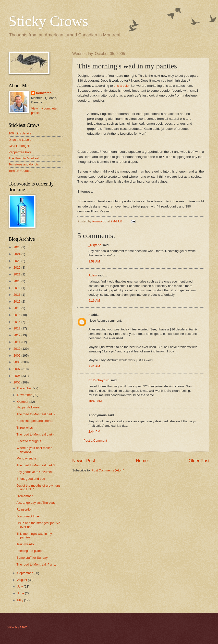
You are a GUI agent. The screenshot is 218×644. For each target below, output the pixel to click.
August (23, 580)
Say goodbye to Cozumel (34, 472)
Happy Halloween (29, 407)
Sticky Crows (48, 21)
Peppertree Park (20, 152)
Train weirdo (25, 544)
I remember (24, 496)
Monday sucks (26, 458)
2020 (17, 281)
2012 (17, 335)
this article (121, 86)
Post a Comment (95, 441)
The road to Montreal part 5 (36, 414)
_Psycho (95, 245)
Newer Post (84, 461)
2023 (17, 261)
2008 (17, 362)
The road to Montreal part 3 (36, 465)
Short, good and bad (31, 479)
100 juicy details (20, 133)
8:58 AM (94, 261)
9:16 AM (94, 300)
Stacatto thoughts (29, 441)
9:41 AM (94, 366)
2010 (17, 349)
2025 (17, 247)
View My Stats (17, 627)
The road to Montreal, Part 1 (36, 564)
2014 (17, 322)
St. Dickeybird (99, 380)
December (25, 388)
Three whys (25, 428)
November (25, 395)
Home (142, 461)
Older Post (199, 461)
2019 (17, 288)
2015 (17, 315)
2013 (17, 328)
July (20, 586)
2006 (17, 376)
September (25, 573)
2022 (17, 267)
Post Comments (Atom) (108, 470)
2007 (17, 369)
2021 (17, 274)
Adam (93, 275)
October (23, 402)
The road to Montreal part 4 (36, 434)
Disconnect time (28, 516)
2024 (17, 254)
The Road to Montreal (24, 158)
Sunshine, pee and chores (35, 421)
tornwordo (44, 93)
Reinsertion (24, 509)
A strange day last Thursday (36, 503)
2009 (17, 355)
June (21, 593)
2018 (17, 295)
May (21, 600)
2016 (17, 308)
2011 (17, 342)
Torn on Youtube (20, 171)
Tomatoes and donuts (24, 164)
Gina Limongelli (19, 146)
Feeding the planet (30, 551)
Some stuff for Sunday (32, 558)
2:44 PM (94, 431)
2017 (17, 301)
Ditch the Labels (20, 140)
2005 (17, 382)
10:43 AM (95, 401)
